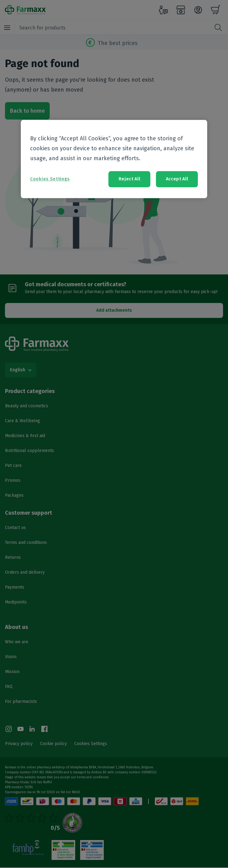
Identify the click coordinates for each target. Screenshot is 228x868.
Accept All (177, 179)
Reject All (130, 179)
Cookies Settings (50, 179)
